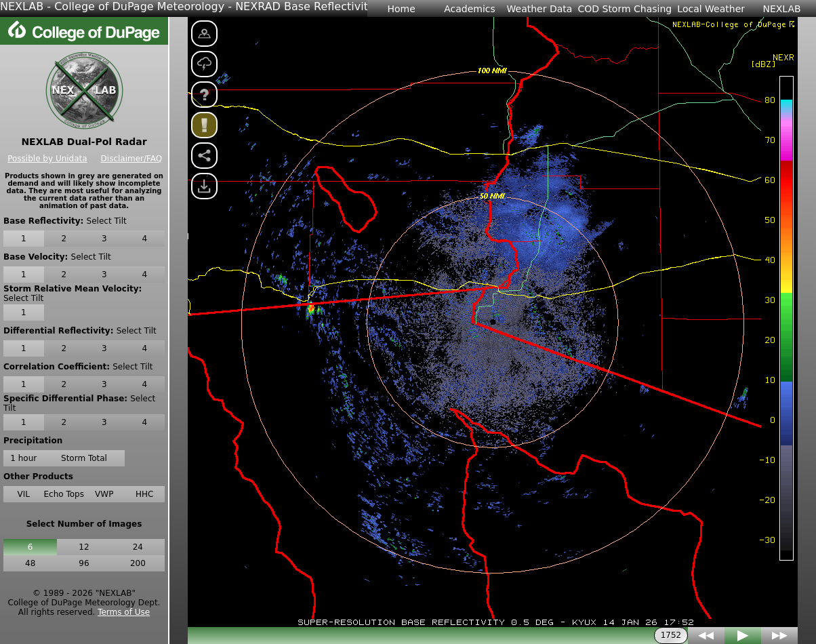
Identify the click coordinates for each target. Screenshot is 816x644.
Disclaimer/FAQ (132, 159)
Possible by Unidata (47, 159)
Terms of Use (124, 612)
